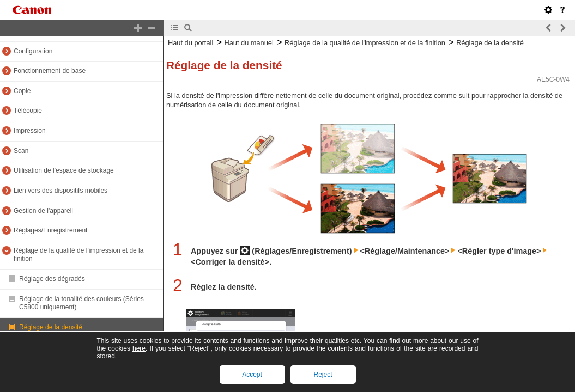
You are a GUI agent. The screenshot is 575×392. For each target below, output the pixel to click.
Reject (323, 375)
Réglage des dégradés (52, 279)
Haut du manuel (249, 43)
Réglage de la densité (51, 327)
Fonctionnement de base (50, 71)
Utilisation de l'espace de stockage (64, 170)
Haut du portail (190, 43)
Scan (21, 151)
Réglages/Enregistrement (50, 230)
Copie (22, 91)
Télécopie (28, 111)
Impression (30, 131)
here (139, 348)
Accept (252, 375)
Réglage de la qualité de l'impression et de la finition (365, 43)
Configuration (33, 51)
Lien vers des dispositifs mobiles (60, 191)
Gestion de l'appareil (43, 211)
